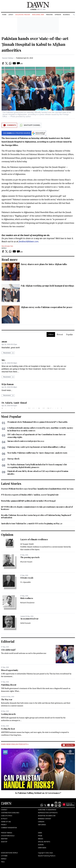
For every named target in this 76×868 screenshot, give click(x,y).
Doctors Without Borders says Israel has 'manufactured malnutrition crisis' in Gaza (37, 489)
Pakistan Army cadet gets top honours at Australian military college (37, 447)
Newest (60, 334)
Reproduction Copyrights (48, 813)
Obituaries (42, 825)
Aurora (41, 845)
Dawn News (42, 848)
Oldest (51, 334)
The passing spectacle (30, 557)
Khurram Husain (26, 562)
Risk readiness (27, 598)
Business (66, 15)
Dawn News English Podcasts (15, 744)
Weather (4, 839)
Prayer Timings (7, 833)
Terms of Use (6, 822)
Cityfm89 (4, 856)
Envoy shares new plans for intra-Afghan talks (44, 264)
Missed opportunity (10, 670)
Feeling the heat (8, 729)
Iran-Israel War (38, 15)
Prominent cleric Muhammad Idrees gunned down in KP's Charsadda (37, 422)
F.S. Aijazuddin (26, 582)
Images (41, 839)
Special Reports (44, 842)
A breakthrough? (8, 650)
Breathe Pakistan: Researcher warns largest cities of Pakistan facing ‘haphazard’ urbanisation (36, 516)
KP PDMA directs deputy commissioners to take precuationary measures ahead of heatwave (37, 508)
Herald (4, 859)
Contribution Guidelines (10, 813)
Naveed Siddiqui (8, 58)
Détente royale (27, 578)
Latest (11, 15)
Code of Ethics (7, 816)
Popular (69, 334)
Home (4, 15)
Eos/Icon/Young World (9, 853)
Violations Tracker (23, 15)
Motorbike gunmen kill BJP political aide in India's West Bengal (28, 501)
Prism (40, 836)
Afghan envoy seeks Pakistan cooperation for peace (47, 307)
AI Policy (4, 819)
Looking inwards (8, 714)
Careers (41, 822)
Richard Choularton (27, 603)
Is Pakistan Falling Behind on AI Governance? (38, 793)
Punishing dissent (9, 685)
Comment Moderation (9, 828)
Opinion (58, 15)
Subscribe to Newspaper (47, 810)
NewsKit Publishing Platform (47, 856)
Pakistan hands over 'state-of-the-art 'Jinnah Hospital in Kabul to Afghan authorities (35, 44)
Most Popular (11, 416)
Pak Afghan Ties (7, 246)
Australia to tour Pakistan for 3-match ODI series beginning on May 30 (32, 523)
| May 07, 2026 (38, 10)
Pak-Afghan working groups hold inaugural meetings (47, 286)
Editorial (8, 641)
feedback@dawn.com (29, 241)
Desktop (4, 842)
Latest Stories (11, 483)
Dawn (40, 833)
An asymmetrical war (29, 619)
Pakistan (49, 15)
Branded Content (45, 819)
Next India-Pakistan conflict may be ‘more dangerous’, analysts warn (37, 453)
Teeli (3, 862)
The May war (7, 699)
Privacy (4, 825)
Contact (4, 810)
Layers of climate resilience (34, 539)
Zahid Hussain (26, 623)
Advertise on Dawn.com (47, 816)
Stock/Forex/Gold (8, 836)
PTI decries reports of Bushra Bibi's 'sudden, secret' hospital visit (30, 495)
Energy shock (13, 459)
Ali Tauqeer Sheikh (27, 544)
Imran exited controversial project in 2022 (26, 441)
